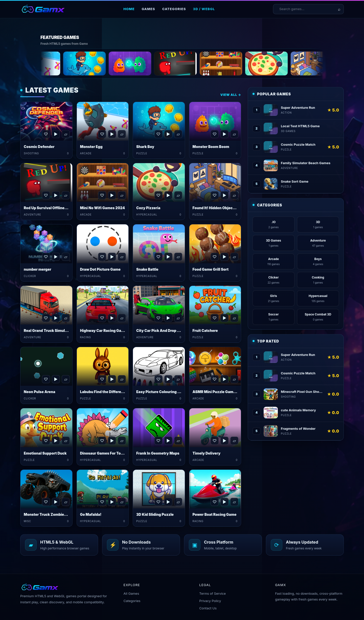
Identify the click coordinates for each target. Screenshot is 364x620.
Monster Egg (91, 147)
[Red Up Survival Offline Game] (205, 63)
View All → (231, 95)
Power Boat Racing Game (215, 514)
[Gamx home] (43, 9)
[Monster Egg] (69, 63)
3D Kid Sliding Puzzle (155, 514)
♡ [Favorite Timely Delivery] (215, 441)
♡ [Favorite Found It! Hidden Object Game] (215, 195)
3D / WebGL (204, 9)
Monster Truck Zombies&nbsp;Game (56, 514)
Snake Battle (147, 269)
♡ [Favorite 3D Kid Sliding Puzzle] (158, 502)
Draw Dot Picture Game (100, 269)
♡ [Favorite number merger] (46, 257)
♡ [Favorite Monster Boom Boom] (215, 134)
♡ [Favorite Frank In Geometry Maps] (158, 441)
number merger (38, 269)
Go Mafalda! (91, 514)
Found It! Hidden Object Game (219, 208)
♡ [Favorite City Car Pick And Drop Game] (158, 318)
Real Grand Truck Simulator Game (53, 330)
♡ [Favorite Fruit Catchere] (215, 318)
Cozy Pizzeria (148, 208)
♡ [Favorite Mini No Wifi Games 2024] (102, 195)
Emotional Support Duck (45, 453)
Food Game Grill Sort (211, 269)
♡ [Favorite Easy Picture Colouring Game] (158, 379)
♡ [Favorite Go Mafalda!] (102, 502)
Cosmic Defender (39, 147)
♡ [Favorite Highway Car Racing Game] (102, 318)
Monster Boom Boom (211, 147)
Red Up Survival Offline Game (50, 208)
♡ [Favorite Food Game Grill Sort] (215, 257)
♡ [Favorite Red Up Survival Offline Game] (46, 195)
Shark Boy (145, 147)
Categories (174, 9)
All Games (131, 593)
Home (129, 9)
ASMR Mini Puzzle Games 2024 (220, 392)
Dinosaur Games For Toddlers (106, 453)
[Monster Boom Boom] (160, 63)
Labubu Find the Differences (105, 392)
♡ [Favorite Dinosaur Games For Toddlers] (102, 441)
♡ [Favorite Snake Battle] (158, 257)
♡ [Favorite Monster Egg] (102, 134)
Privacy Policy (210, 601)
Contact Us (208, 608)
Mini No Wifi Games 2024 (103, 208)
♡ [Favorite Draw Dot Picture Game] (102, 257)
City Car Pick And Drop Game (162, 330)
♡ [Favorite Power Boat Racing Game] (215, 502)
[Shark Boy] (114, 63)
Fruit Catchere (205, 330)
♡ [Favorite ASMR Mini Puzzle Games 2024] (215, 379)
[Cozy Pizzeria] (296, 63)
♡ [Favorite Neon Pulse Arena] (46, 379)
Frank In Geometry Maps (158, 453)
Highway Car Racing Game (103, 330)
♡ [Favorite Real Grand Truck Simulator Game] (46, 318)
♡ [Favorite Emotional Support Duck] (46, 441)
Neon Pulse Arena (40, 392)
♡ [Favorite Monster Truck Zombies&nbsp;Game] (46, 502)
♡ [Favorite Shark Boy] (158, 134)
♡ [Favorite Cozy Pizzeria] (158, 195)
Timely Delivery (207, 453)
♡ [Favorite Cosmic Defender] (46, 134)
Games (148, 9)
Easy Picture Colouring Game (162, 392)
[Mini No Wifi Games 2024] (251, 63)
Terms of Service (212, 593)
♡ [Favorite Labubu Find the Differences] (102, 379)
